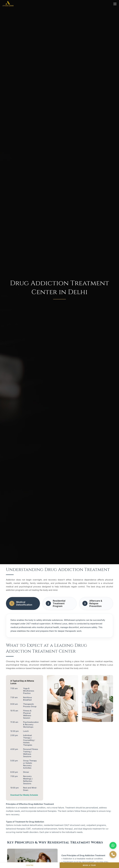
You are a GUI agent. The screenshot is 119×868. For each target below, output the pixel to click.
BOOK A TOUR (89, 865)
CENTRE (30, 865)
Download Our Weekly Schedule (24, 795)
